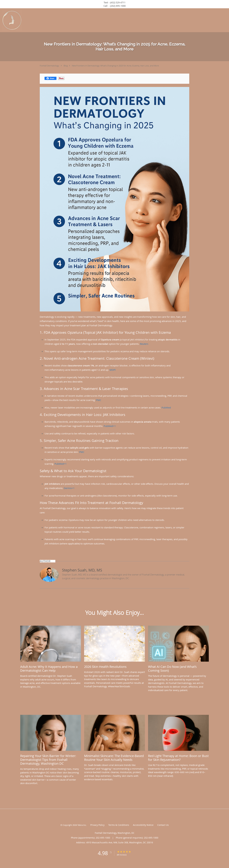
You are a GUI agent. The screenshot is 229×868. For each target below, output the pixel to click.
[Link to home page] (11, 20)
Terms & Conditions (119, 825)
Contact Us (163, 825)
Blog (66, 66)
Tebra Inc (82, 825)
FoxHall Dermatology (49, 66)
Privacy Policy (97, 825)
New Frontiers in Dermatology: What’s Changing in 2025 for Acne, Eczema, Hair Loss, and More (115, 66)
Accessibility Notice (143, 825)
